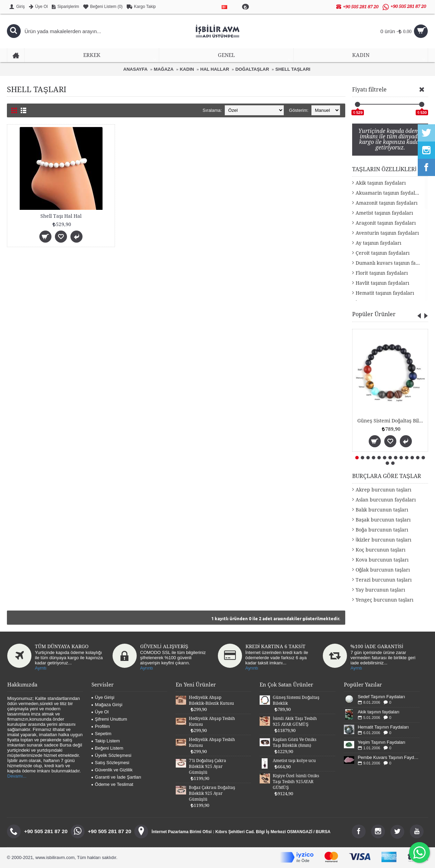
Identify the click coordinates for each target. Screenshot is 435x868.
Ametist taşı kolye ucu (294, 761)
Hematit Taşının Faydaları (383, 727)
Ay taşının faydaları (378, 243)
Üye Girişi (103, 697)
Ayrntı (41, 668)
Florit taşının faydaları (382, 273)
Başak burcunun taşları (383, 520)
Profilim (101, 726)
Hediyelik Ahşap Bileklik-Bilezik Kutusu (211, 700)
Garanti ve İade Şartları (116, 777)
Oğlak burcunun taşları (383, 570)
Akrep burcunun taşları (383, 490)
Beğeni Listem (107, 748)
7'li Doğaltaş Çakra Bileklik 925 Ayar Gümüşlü (208, 767)
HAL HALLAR (215, 69)
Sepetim (101, 734)
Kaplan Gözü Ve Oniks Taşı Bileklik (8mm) (294, 743)
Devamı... (17, 776)
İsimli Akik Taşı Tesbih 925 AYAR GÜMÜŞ (295, 721)
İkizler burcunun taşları (383, 540)
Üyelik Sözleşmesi (111, 755)
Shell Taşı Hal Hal (61, 216)
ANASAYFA (135, 69)
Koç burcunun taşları (380, 550)
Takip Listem (106, 741)
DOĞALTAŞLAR (252, 69)
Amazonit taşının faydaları (386, 203)
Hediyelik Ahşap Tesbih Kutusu (212, 721)
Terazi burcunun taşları (384, 580)
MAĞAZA (164, 69)
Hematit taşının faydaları (385, 293)
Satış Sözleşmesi (110, 763)
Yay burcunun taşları (380, 590)
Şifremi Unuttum (109, 719)
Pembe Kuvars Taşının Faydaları (389, 757)
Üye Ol (100, 712)
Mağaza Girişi (107, 705)
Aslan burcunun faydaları (386, 500)
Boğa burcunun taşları (382, 530)
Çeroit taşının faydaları (383, 253)
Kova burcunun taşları (382, 560)
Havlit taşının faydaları (382, 283)
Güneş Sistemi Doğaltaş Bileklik (391, 421)
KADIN (187, 69)
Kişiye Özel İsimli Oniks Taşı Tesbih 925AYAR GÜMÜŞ (296, 782)
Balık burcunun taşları (382, 510)
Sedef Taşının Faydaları (381, 697)
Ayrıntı (147, 668)
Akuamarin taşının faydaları (389, 193)
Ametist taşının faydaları (384, 213)
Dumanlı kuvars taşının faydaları (392, 263)
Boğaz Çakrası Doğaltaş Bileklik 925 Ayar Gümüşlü (212, 793)
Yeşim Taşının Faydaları (381, 742)
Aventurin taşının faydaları (387, 233)
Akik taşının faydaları (381, 183)
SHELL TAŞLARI (293, 69)
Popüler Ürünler (374, 314)
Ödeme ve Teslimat (112, 784)
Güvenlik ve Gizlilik (112, 770)
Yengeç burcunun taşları (384, 600)
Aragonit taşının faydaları (386, 223)
